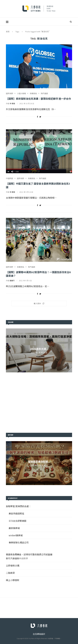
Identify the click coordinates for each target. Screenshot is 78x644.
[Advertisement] (39, 403)
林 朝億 (12, 103)
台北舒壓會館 (20, 521)
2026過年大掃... (39, 349)
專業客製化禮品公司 (19, 542)
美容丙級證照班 (16, 513)
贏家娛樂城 (14, 528)
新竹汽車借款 (13, 558)
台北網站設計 (39, 634)
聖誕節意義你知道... (39, 461)
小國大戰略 (21, 93)
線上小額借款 (13, 580)
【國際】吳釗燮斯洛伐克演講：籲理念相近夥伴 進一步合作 (38, 99)
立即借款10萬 (13, 565)
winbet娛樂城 (16, 535)
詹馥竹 (12, 280)
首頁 (8, 32)
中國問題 (10, 178)
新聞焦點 (33, 93)
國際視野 (10, 93)
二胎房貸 (10, 573)
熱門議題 (44, 93)
